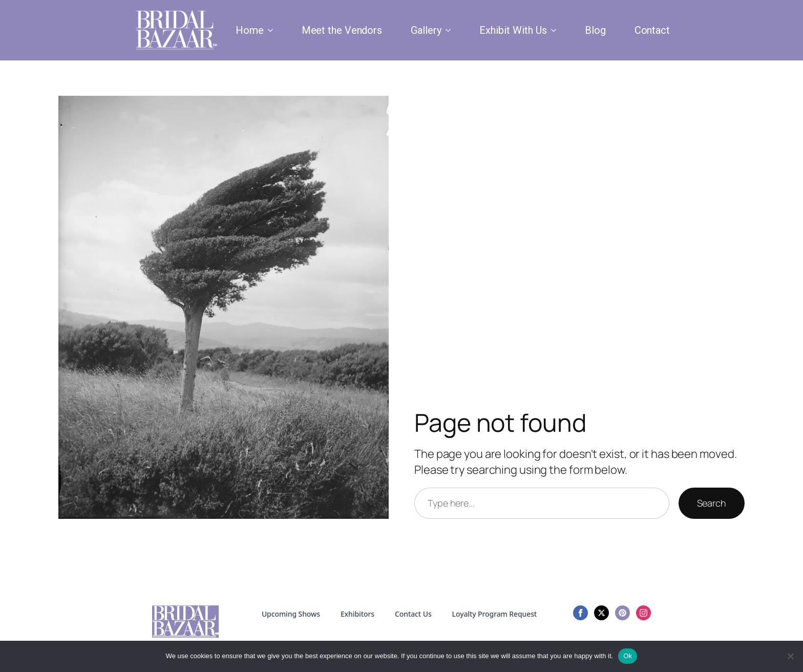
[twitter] (601, 613)
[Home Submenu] (272, 30)
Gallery (426, 30)
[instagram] (643, 613)
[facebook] (580, 613)
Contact (652, 30)
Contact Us (413, 614)
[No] (790, 656)
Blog (595, 30)
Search (712, 503)
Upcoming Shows (291, 614)
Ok (628, 656)
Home (250, 30)
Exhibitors (357, 614)
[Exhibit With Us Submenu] (556, 30)
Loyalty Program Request (495, 614)
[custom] (622, 613)
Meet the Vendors (342, 30)
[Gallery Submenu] (450, 30)
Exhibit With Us (513, 30)
